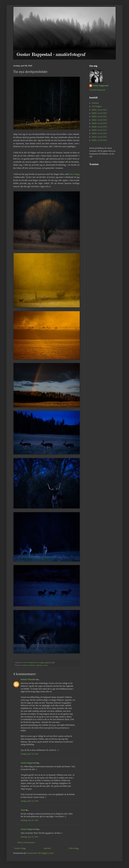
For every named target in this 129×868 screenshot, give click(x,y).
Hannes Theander (28, 679)
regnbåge (39, 665)
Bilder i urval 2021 (99, 116)
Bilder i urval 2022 (99, 113)
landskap (32, 665)
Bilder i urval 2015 (99, 137)
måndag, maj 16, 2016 (30, 820)
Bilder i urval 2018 (99, 127)
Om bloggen (97, 106)
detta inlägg (74, 174)
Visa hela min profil (97, 90)
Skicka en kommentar (26, 842)
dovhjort (25, 665)
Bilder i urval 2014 (99, 140)
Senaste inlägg (20, 848)
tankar (46, 665)
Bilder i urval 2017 (99, 130)
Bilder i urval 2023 (99, 110)
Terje (23, 810)
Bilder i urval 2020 (99, 120)
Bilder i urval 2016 (99, 133)
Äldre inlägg (74, 848)
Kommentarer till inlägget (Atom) (40, 853)
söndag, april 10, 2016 (30, 754)
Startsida (47, 848)
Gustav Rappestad (28, 763)
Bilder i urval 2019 (99, 123)
